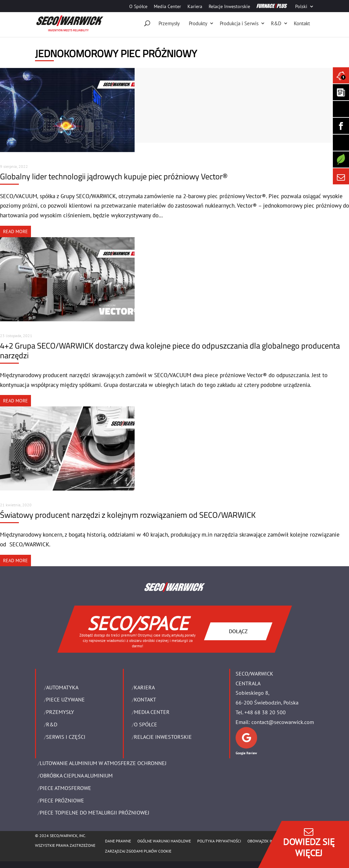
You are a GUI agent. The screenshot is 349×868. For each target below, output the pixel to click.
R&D (276, 23)
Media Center (167, 7)
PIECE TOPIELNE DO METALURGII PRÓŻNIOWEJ (95, 812)
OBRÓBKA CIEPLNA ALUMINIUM (76, 775)
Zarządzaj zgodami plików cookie (138, 851)
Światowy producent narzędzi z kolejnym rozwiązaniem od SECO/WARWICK (128, 515)
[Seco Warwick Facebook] (341, 126)
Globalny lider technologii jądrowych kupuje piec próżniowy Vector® (114, 176)
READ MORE (15, 231)
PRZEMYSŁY (60, 712)
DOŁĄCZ (238, 631)
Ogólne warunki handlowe (164, 841)
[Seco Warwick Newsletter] (341, 92)
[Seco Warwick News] (341, 75)
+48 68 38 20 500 (265, 712)
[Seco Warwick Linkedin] (341, 109)
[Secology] (341, 159)
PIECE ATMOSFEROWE (65, 788)
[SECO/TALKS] (341, 143)
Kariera (195, 7)
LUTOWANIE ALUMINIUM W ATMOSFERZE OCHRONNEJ (103, 763)
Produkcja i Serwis (239, 23)
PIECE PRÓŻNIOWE (62, 800)
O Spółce (138, 7)
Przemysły (169, 23)
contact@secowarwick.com (283, 722)
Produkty (198, 23)
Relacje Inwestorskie (229, 7)
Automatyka (62, 687)
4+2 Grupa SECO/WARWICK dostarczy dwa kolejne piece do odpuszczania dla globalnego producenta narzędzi (170, 350)
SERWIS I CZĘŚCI (66, 737)
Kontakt (302, 23)
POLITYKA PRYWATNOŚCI (219, 841)
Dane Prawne (118, 841)
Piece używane (65, 699)
